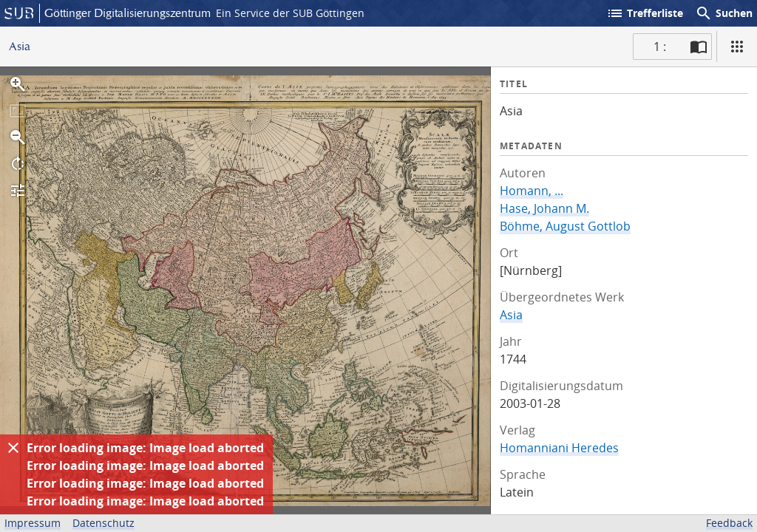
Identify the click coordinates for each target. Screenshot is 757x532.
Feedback (729, 523)
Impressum (33, 523)
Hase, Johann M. (544, 208)
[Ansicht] (737, 47)
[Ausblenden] (13, 448)
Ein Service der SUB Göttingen (290, 13)
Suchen (724, 13)
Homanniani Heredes (559, 448)
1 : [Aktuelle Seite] (660, 47)
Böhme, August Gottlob (565, 226)
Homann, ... (532, 191)
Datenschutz (103, 523)
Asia (511, 315)
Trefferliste (645, 13)
